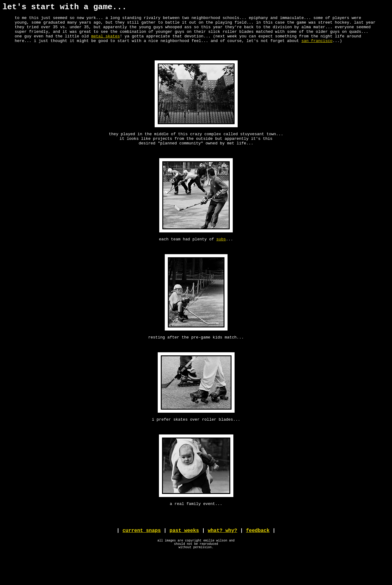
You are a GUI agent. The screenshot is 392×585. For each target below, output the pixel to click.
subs (221, 254)
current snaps (142, 558)
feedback (258, 558)
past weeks (184, 558)
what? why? (222, 558)
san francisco (317, 48)
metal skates (106, 42)
